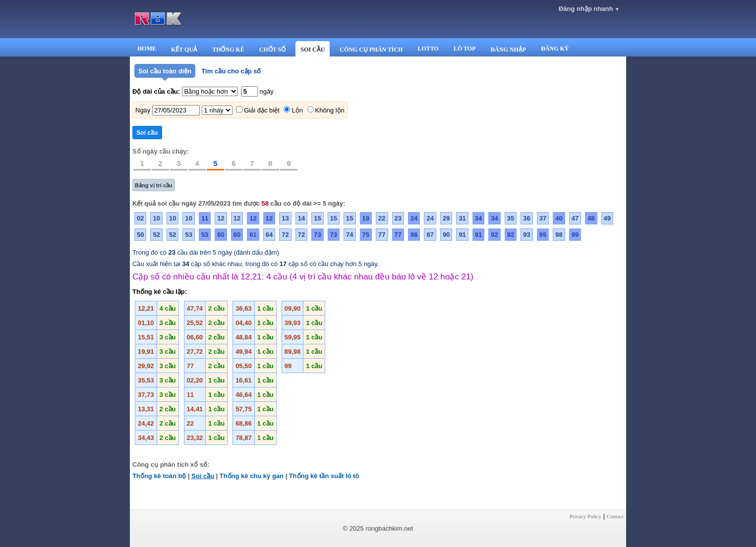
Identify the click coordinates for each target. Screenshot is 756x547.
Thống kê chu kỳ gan (252, 476)
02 (140, 218)
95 (543, 235)
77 (382, 235)
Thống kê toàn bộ (159, 476)
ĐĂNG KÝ (555, 49)
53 (188, 235)
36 (526, 218)
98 (559, 235)
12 (221, 218)
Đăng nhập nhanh (589, 9)
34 (478, 218)
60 (221, 235)
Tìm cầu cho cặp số (231, 71)
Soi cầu (203, 476)
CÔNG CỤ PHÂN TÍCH (371, 50)
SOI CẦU (313, 50)
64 (269, 235)
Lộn (297, 110)
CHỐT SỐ (272, 50)
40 (559, 218)
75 (366, 235)
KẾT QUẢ (184, 50)
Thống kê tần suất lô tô (324, 476)
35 (511, 218)
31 (462, 218)
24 (414, 218)
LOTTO (428, 49)
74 (349, 235)
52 (156, 235)
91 (462, 235)
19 (366, 218)
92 (494, 235)
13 (285, 218)
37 (543, 218)
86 (414, 235)
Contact (615, 516)
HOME (147, 49)
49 (607, 218)
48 (591, 218)
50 (140, 235)
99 (575, 235)
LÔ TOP (465, 49)
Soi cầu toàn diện (165, 71)
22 (382, 218)
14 (301, 218)
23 (398, 218)
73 (317, 235)
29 (446, 218)
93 (526, 235)
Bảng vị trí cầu (154, 185)
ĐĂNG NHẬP (508, 50)
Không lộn (330, 110)
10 (156, 218)
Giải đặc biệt (262, 110)
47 (575, 218)
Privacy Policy (585, 516)
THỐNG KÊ (228, 50)
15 (317, 218)
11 (205, 218)
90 (446, 235)
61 (253, 235)
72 (285, 235)
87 (430, 235)
